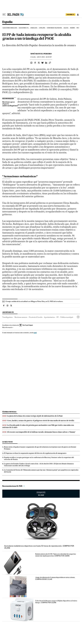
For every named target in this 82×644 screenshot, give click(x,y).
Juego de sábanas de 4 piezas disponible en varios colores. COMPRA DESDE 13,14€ (55, 578)
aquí (35, 333)
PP (58, 317)
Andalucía (34, 28)
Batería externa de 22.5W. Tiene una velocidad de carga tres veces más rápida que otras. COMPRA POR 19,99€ (55, 555)
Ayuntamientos (49, 317)
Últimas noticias (9, 412)
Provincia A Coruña (36, 317)
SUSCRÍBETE (70, 15)
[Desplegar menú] (4, 15)
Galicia (66, 28)
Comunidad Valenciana (54, 28)
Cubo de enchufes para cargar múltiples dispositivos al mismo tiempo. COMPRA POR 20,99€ (56, 602)
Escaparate (41, 494)
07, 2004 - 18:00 (44, 57)
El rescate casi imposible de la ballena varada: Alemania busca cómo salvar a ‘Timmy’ (41, 432)
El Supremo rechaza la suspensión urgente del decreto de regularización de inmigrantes (35, 453)
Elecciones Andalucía (10, 28)
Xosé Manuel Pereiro (41, 54)
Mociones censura (21, 317)
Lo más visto (7, 442)
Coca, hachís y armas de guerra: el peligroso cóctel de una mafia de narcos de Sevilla (41, 421)
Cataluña (42, 28)
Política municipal (67, 317)
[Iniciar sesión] (78, 15)
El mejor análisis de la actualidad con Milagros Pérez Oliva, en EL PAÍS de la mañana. (34, 301)
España (7, 22)
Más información (8, 327)
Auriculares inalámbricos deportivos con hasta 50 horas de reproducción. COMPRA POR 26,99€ (39, 547)
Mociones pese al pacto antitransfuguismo (9, 104)
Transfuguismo (7, 317)
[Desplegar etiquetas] (78, 317)
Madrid (72, 28)
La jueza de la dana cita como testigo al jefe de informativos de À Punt (35, 416)
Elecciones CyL (24, 28)
